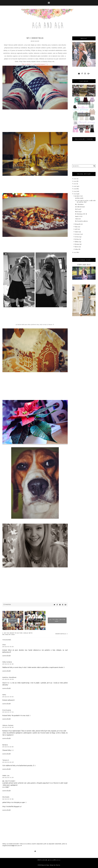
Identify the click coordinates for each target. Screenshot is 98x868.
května (77, 239)
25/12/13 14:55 (8, 697)
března (77, 244)
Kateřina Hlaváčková (9, 677)
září (76, 229)
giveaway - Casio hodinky (84, 91)
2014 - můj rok (35, 620)
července (78, 234)
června (77, 237)
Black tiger (78, 212)
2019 (75, 181)
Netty (4, 695)
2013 (75, 194)
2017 (75, 184)
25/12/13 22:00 (8, 747)
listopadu (78, 224)
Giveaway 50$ (84, 115)
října (76, 227)
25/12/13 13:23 (8, 647)
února (77, 247)
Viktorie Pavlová (8, 725)
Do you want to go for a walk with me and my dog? (85, 201)
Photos (8, 604)
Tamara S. (6, 760)
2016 (75, 186)
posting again (79, 198)
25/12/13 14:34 (8, 679)
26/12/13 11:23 (8, 777)
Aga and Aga (45, 865)
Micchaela (6, 797)
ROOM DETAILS (61, 634)
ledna (77, 249)
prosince (78, 196)
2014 (75, 191)
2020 (75, 179)
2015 (75, 189)
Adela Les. (6, 775)
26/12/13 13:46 (8, 799)
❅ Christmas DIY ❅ (81, 214)
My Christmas (79, 204)
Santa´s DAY (79, 216)
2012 (75, 252)
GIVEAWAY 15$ (84, 103)
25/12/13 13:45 (8, 664)
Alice (4, 644)
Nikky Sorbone (7, 662)
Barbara (5, 745)
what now (78, 219)
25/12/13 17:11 (8, 712)
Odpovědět (7, 656)
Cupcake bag (84, 265)
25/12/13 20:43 (8, 727)
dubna (77, 242)
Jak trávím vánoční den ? (57, 620)
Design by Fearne (55, 865)
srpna (77, 232)
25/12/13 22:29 (8, 762)
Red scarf (78, 209)
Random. (13, 620)
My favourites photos (81, 221)
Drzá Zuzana (7, 710)
